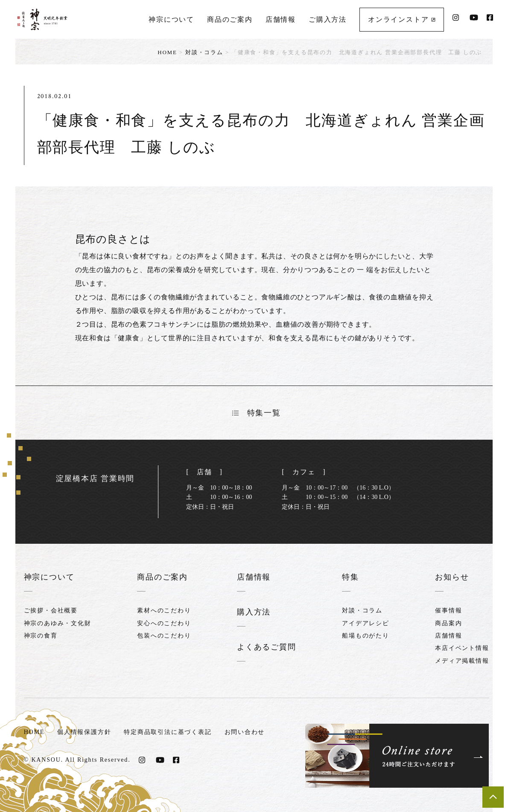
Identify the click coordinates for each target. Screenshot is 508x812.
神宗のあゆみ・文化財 (58, 623)
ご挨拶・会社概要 (51, 610)
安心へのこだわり (164, 623)
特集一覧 (257, 413)
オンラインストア (402, 19)
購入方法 (254, 612)
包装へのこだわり (164, 635)
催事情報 (448, 610)
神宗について (171, 19)
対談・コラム (204, 52)
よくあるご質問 (267, 646)
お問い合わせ (245, 731)
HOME (167, 52)
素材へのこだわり (164, 610)
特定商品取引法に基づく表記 (168, 731)
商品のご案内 (230, 19)
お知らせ (452, 577)
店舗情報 (281, 19)
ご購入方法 (328, 19)
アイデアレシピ (366, 623)
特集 (350, 577)
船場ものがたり (366, 635)
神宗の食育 (41, 635)
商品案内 (448, 623)
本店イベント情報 (462, 648)
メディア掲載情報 (462, 660)
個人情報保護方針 (84, 731)
